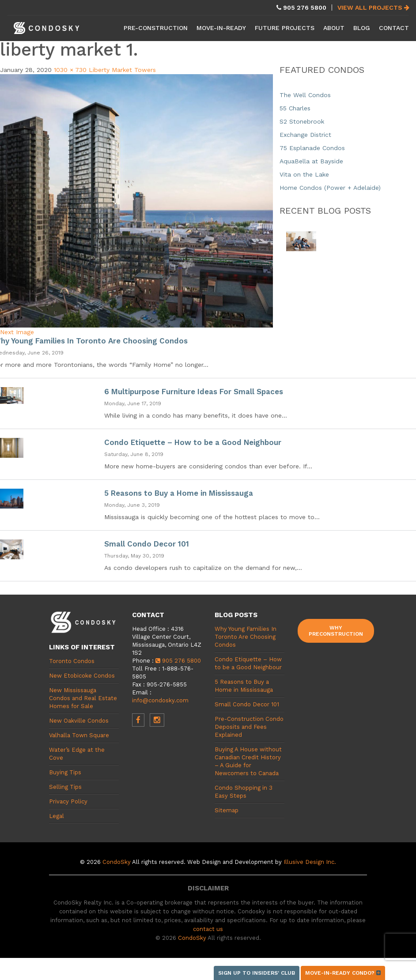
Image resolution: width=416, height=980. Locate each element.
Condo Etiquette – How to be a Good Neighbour (193, 442)
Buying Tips (65, 772)
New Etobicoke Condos (82, 676)
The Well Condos (305, 95)
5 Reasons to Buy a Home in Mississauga (179, 493)
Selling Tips (65, 787)
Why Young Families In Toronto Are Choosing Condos (246, 637)
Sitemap (227, 810)
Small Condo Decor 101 (147, 544)
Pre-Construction (156, 28)
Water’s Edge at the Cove (77, 754)
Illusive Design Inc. (310, 862)
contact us (208, 929)
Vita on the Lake (304, 174)
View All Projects (373, 8)
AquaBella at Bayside (311, 161)
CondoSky (117, 862)
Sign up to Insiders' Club (257, 973)
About (334, 28)
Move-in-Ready (221, 28)
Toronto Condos (72, 661)
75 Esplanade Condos (312, 148)
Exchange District (305, 135)
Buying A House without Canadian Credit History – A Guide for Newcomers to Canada (248, 761)
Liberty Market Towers (122, 70)
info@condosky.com (160, 700)
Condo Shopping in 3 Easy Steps (244, 792)
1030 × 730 (70, 70)
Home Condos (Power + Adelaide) (330, 188)
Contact (394, 28)
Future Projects (285, 28)
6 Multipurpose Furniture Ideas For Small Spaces (194, 392)
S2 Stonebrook (302, 121)
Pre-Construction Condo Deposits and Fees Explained (249, 727)
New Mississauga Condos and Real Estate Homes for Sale (83, 698)
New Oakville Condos (79, 721)
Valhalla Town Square (79, 735)
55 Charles (295, 108)
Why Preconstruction (336, 631)
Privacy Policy (68, 801)
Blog (362, 28)
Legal (57, 816)
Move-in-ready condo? (343, 973)
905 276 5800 (178, 661)
